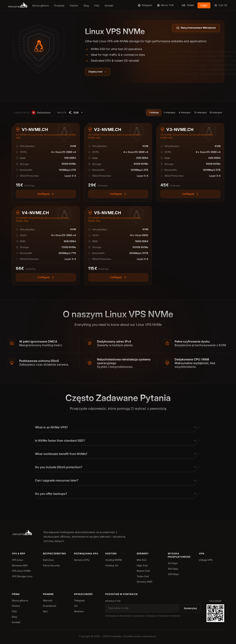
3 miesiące (169, 113)
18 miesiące (216, 113)
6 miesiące (185, 113)
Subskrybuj (190, 609)
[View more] (46, 212)
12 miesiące (200, 113)
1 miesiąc (154, 113)
